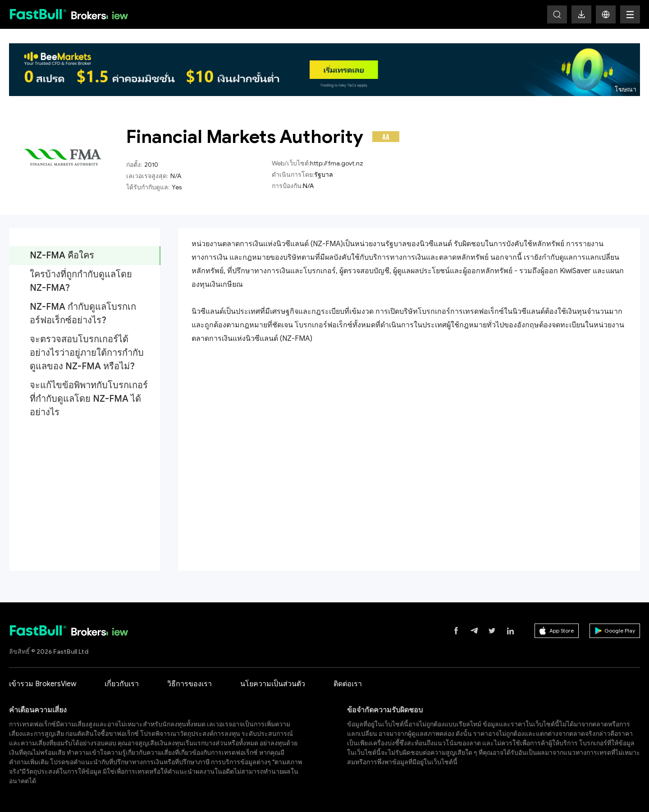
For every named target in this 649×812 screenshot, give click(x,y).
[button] (606, 14)
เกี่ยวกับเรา (122, 684)
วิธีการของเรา (190, 684)
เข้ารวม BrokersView (43, 684)
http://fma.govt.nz (337, 163)
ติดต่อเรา (348, 684)
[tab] (85, 256)
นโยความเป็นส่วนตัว (273, 684)
